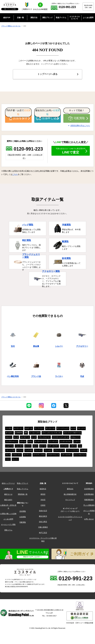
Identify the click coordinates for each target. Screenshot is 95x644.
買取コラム (8, 531)
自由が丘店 (43, 511)
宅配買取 (77, 119)
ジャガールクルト (66, 442)
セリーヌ (43, 447)
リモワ (8, 460)
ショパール (9, 447)
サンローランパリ (41, 442)
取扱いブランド (23, 484)
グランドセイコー (44, 438)
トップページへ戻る (47, 75)
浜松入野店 (43, 522)
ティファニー (39, 429)
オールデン (9, 433)
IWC (26, 433)
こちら (15, 175)
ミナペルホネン (67, 455)
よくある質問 (8, 520)
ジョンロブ (19, 447)
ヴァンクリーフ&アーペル (72, 433)
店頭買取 (23, 512)
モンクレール (50, 429)
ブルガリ (84, 451)
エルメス (9, 438)
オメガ (73, 429)
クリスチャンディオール (61, 438)
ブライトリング (59, 451)
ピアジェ (20, 451)
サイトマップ (70, 500)
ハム (80, 447)
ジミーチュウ (53, 442)
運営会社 (70, 490)
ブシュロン (48, 451)
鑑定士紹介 (8, 500)
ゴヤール (23, 442)
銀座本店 (43, 490)
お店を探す (18, 119)
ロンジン (15, 460)
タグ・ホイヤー (53, 447)
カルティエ (29, 429)
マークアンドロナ (39, 455)
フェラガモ (29, 451)
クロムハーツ (75, 438)
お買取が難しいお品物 (8, 514)
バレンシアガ (10, 451)
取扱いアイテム (23, 490)
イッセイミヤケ (35, 433)
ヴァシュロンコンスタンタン (52, 433)
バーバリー (64, 447)
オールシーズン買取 (8, 525)
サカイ (30, 442)
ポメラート (27, 455)
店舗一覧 (43, 484)
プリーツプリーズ (72, 451)
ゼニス (35, 447)
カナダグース (25, 438)
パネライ (73, 447)
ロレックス (81, 429)
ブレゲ (8, 455)
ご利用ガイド (8, 490)
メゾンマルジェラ (80, 455)
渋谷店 (43, 500)
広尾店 (43, 506)
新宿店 (43, 495)
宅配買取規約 (89, 500)
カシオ (16, 438)
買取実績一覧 (23, 495)
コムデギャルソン (12, 442)
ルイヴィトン (18, 429)
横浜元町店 (43, 517)
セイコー (28, 447)
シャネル (9, 429)
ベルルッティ (17, 455)
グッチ (34, 438)
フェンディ (38, 451)
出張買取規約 (89, 495)
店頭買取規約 (89, 490)
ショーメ (77, 442)
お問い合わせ (89, 520)
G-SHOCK (19, 433)
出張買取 (23, 518)
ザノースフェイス (63, 429)
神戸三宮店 (43, 533)
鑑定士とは (8, 495)
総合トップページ (8, 484)
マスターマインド (53, 455)
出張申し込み (47, 119)
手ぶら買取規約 (89, 506)
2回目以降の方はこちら (80, 126)
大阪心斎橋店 (43, 528)
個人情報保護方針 (70, 495)
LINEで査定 (71, 153)
